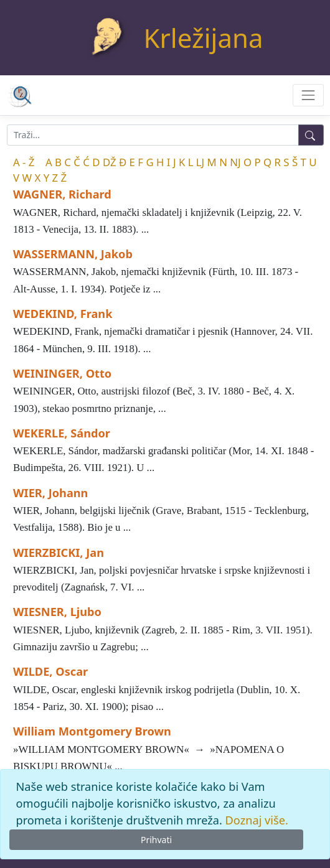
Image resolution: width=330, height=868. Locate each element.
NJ (235, 162)
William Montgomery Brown (92, 731)
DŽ (110, 162)
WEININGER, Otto (62, 373)
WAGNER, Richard (62, 194)
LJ (200, 162)
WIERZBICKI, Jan (59, 553)
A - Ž (24, 162)
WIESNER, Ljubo (57, 612)
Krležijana (204, 38)
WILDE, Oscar (50, 671)
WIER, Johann (50, 493)
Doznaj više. (257, 820)
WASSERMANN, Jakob (73, 254)
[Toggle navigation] (308, 95)
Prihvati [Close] (156, 840)
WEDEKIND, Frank (63, 314)
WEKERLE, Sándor (62, 433)
